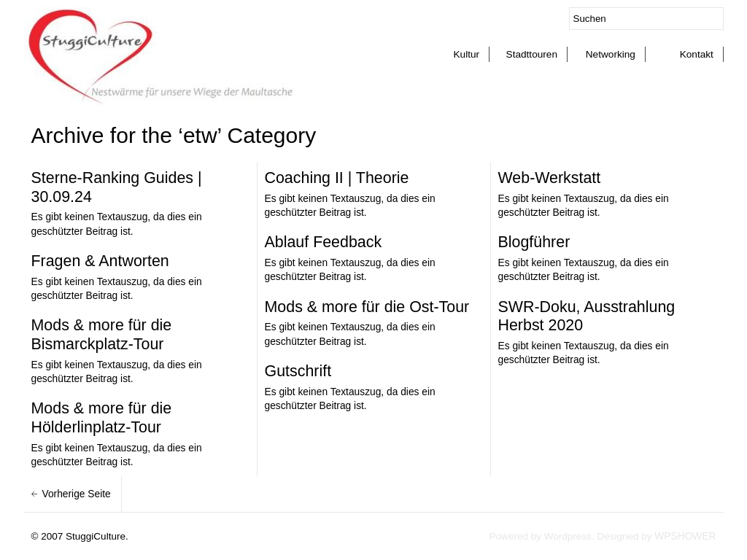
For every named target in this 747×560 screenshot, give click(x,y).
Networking (611, 54)
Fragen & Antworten (100, 261)
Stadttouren (532, 54)
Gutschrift (298, 371)
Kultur (466, 54)
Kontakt (697, 54)
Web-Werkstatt (550, 178)
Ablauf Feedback (324, 242)
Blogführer (534, 242)
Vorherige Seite (78, 494)
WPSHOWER (685, 536)
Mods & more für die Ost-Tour (367, 307)
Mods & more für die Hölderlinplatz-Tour (102, 418)
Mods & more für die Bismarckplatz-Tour (102, 335)
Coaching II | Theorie (337, 178)
